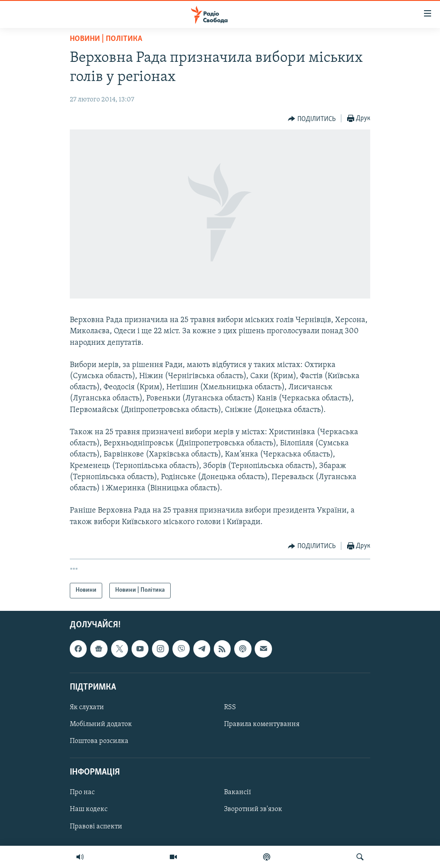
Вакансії (238, 792)
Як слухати (87, 707)
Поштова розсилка (99, 741)
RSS (230, 707)
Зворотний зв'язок (253, 809)
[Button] (312, 119)
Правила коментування (262, 724)
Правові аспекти (96, 826)
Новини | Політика (106, 39)
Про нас (82, 792)
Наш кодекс (89, 809)
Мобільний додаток (101, 724)
